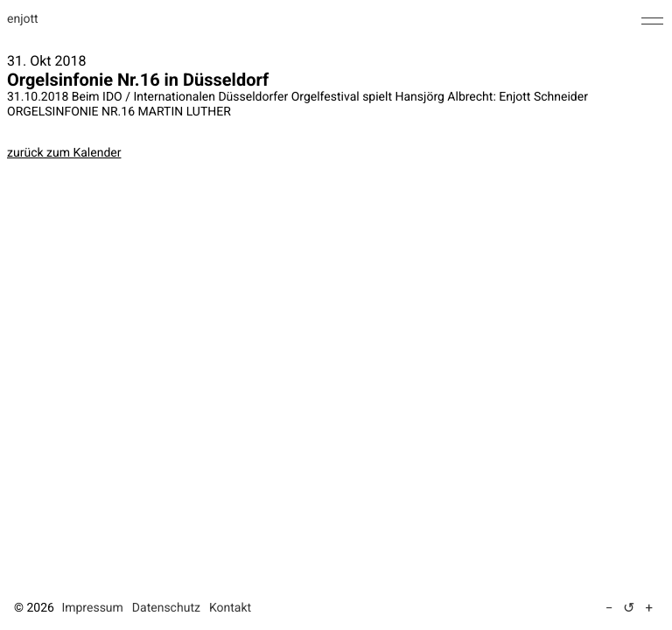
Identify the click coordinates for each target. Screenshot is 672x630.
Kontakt (230, 608)
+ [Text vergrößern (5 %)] (649, 608)
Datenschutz (166, 608)
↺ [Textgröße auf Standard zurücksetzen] (629, 608)
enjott (23, 19)
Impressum (92, 608)
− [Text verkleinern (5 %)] (609, 608)
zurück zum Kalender (64, 153)
